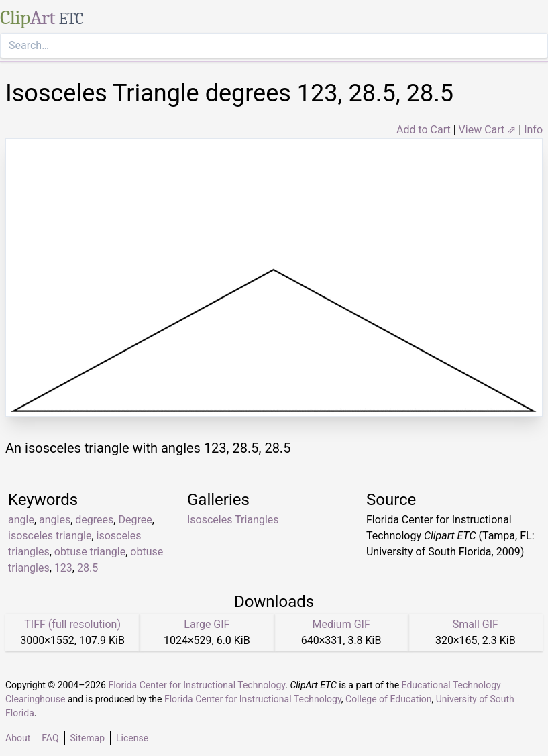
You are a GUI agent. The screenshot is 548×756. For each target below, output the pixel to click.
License (132, 738)
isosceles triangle (50, 536)
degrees (94, 520)
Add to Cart (424, 130)
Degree (135, 520)
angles (55, 520)
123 (63, 568)
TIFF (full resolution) (72, 624)
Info (533, 130)
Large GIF (207, 624)
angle (21, 520)
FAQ (50, 738)
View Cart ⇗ (488, 130)
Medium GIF (341, 624)
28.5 (88, 568)
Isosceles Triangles (233, 520)
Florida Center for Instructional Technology (197, 685)
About (18, 738)
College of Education (389, 699)
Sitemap (88, 738)
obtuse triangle (90, 552)
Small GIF (476, 624)
